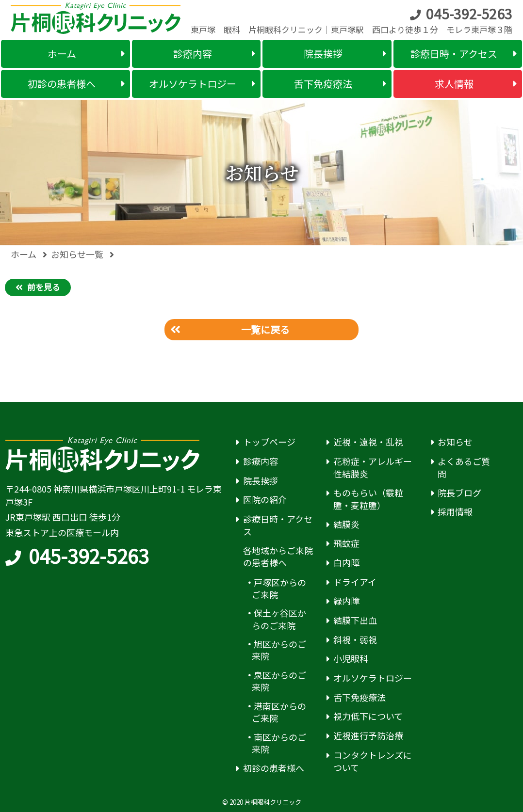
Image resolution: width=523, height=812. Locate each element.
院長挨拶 (261, 481)
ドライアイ (355, 582)
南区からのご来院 (279, 743)
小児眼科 (351, 659)
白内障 (346, 563)
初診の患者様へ (274, 768)
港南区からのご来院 (279, 712)
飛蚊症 (346, 543)
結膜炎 (346, 524)
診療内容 (261, 461)
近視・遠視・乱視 (368, 442)
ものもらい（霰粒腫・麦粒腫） (368, 499)
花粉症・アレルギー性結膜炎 (373, 468)
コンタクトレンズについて (373, 761)
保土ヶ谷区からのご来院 (279, 619)
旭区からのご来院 (279, 650)
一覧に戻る (265, 329)
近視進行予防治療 (368, 736)
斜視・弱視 (355, 640)
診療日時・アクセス (278, 525)
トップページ (269, 442)
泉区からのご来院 (279, 681)
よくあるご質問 (464, 468)
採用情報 (455, 512)
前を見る (44, 287)
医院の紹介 (265, 500)
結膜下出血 (355, 620)
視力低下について (368, 716)
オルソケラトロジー (373, 678)
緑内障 (346, 601)
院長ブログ (459, 493)
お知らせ (455, 442)
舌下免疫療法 (360, 697)
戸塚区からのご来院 (279, 589)
